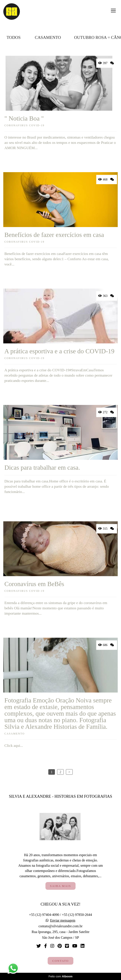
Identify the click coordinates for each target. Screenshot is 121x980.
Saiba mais (61, 886)
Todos (14, 37)
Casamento (48, 37)
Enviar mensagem (63, 920)
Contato (60, 961)
